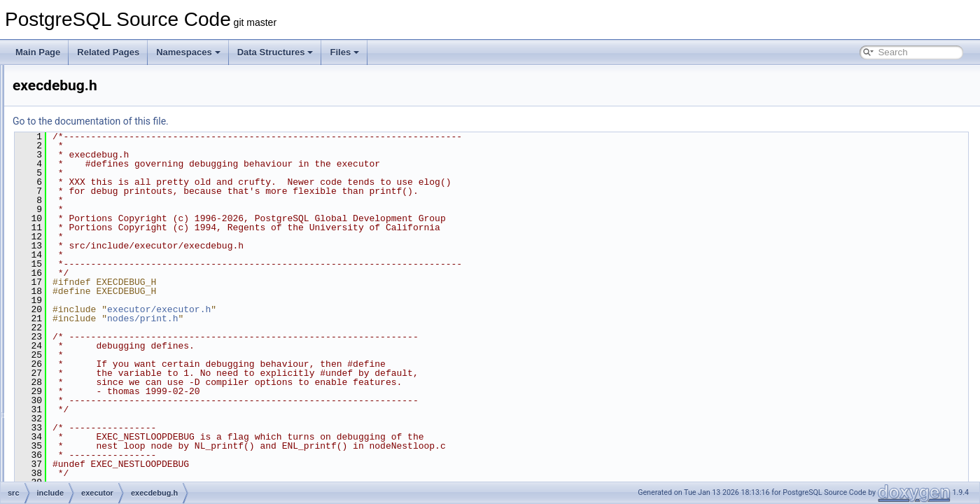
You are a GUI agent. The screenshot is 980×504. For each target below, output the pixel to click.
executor (85, 249)
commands (89, 203)
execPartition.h (107, 342)
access (82, 126)
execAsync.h (104, 265)
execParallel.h (106, 326)
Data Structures (275, 52)
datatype (85, 234)
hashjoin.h (99, 403)
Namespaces (188, 52)
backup (82, 157)
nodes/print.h (317, 318)
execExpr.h (100, 311)
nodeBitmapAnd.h (113, 480)
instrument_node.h (114, 434)
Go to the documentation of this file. (266, 121)
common (73, 80)
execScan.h (102, 357)
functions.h (100, 388)
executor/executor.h (334, 309)
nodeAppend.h (107, 465)
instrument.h (103, 419)
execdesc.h (101, 295)
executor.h (99, 372)
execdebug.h (104, 280)
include (71, 111)
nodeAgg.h (100, 449)
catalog (82, 188)
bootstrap (86, 172)
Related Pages (108, 52)
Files (344, 52)
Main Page (38, 52)
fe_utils (71, 95)
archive (82, 141)
